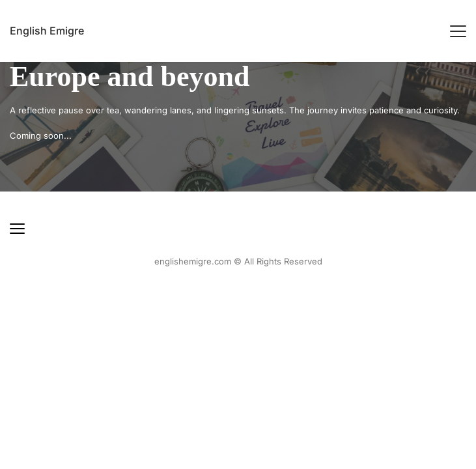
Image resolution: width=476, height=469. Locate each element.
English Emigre (47, 31)
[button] (458, 31)
